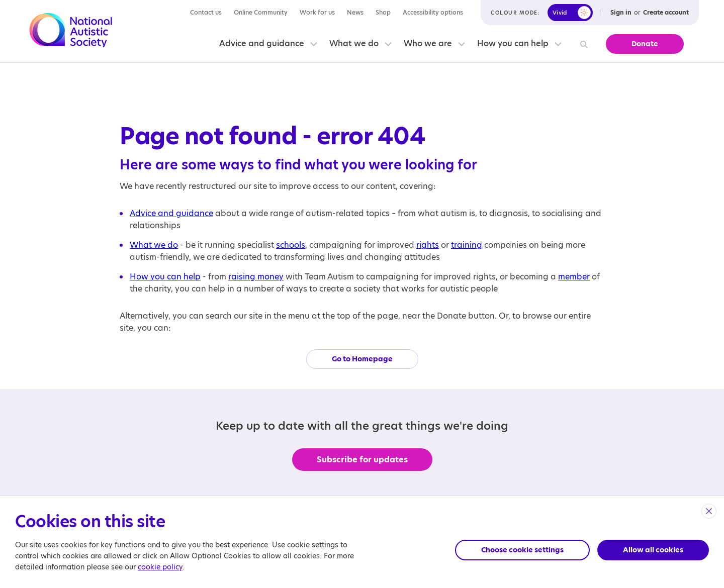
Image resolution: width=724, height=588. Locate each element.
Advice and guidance (262, 43)
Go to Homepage (362, 359)
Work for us (317, 12)
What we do (354, 43)
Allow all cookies (653, 550)
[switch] (570, 13)
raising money (256, 277)
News (355, 12)
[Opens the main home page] (71, 32)
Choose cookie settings (522, 550)
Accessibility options (433, 12)
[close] (709, 511)
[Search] (582, 44)
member (574, 277)
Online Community (261, 12)
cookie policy (160, 567)
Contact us (206, 12)
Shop (383, 12)
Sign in (621, 12)
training (467, 245)
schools (291, 245)
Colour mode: (515, 13)
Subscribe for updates (362, 460)
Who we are (428, 43)
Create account (666, 12)
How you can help (513, 43)
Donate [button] (645, 44)
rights (428, 245)
